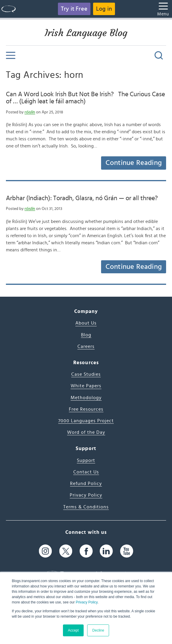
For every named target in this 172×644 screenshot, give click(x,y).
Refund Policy (86, 484)
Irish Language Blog (86, 33)
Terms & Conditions (86, 507)
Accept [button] (73, 630)
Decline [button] (98, 630)
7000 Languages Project (86, 421)
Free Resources (86, 409)
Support (86, 460)
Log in (104, 9)
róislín (30, 112)
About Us (86, 323)
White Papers (86, 386)
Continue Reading (134, 163)
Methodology (86, 398)
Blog (86, 335)
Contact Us (86, 472)
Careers (86, 346)
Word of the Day (86, 432)
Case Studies (86, 374)
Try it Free (74, 9)
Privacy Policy (87, 602)
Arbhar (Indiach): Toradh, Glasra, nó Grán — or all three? (82, 198)
